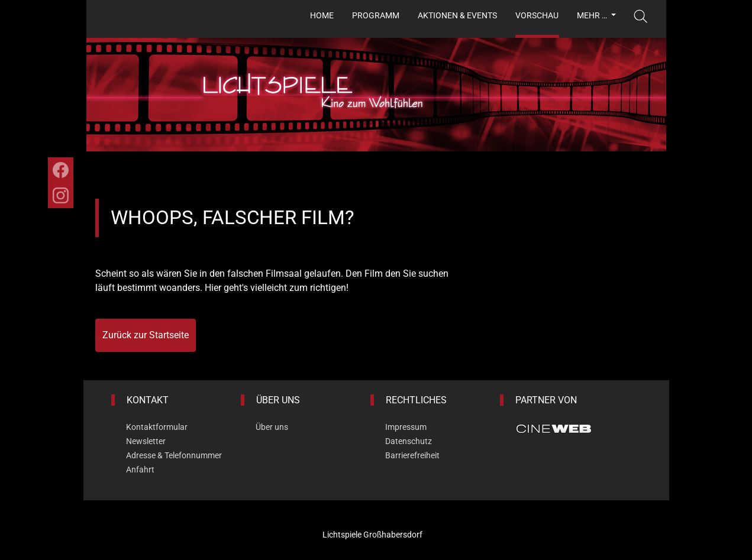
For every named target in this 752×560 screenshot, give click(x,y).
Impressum (406, 427)
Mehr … (593, 15)
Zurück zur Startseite (146, 335)
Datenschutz (409, 441)
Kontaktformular (157, 427)
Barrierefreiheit (412, 455)
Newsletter (146, 441)
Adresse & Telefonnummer (174, 455)
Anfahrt (140, 470)
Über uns (272, 427)
